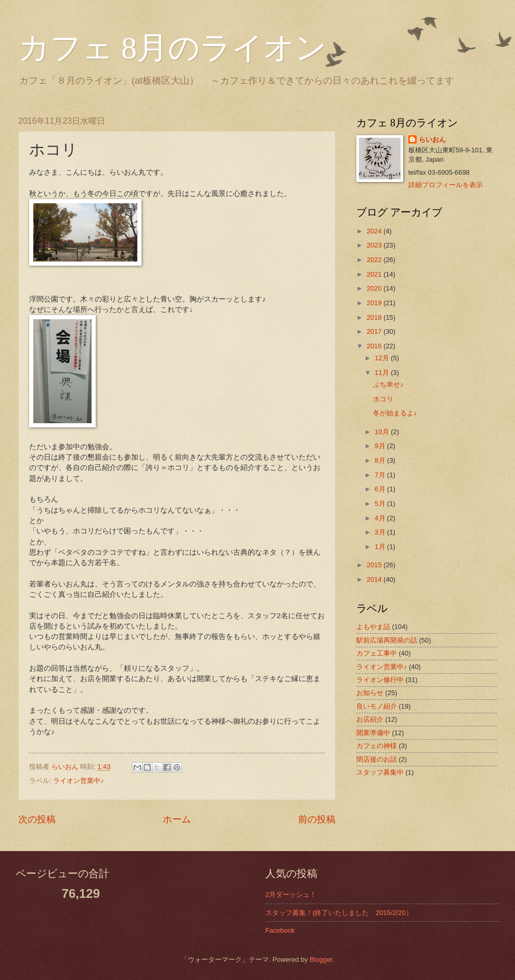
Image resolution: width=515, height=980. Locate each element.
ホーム (177, 819)
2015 (375, 565)
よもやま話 (373, 627)
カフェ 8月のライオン (172, 48)
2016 (375, 346)
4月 (381, 518)
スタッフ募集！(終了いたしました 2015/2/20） (339, 913)
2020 (375, 288)
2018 (375, 317)
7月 (381, 475)
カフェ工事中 (377, 653)
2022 (375, 260)
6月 (381, 489)
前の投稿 (317, 819)
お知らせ (370, 693)
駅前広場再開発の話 (387, 640)
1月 (381, 547)
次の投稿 (37, 819)
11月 (383, 373)
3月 (381, 532)
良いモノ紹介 (377, 706)
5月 (381, 504)
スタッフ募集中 (380, 772)
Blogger (321, 959)
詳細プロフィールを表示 (446, 185)
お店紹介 (370, 719)
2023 (375, 245)
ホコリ (383, 399)
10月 (383, 432)
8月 (381, 460)
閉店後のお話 (377, 759)
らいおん (432, 140)
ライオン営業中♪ (78, 781)
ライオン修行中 (380, 680)
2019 (375, 303)
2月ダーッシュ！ (291, 894)
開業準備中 (373, 733)
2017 (375, 331)
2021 (375, 274)
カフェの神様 (377, 746)
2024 (375, 231)
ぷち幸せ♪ (388, 384)
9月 (381, 446)
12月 (383, 358)
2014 (375, 579)
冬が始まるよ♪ (395, 413)
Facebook (280, 930)
